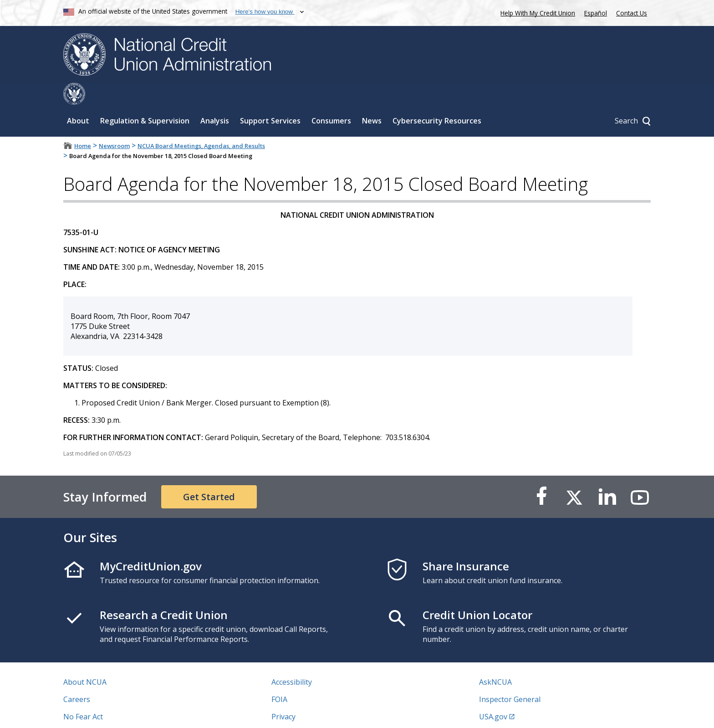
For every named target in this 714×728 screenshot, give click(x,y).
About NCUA (85, 660)
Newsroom (114, 124)
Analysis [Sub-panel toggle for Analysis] (215, 99)
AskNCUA (495, 660)
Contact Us (632, 13)
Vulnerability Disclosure (104, 712)
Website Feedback (302, 712)
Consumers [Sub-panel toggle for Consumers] (331, 99)
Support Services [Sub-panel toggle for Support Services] (270, 99)
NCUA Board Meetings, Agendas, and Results (201, 124)
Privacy (283, 695)
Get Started (209, 475)
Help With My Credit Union (536, 12)
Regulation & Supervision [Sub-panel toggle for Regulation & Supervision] (145, 99)
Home (83, 124)
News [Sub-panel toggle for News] (372, 99)
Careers (77, 677)
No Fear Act (83, 695)
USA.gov (493, 695)
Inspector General (510, 677)
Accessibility (292, 660)
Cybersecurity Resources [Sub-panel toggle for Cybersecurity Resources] (437, 99)
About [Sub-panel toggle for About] (78, 99)
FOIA (279, 677)
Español (596, 13)
